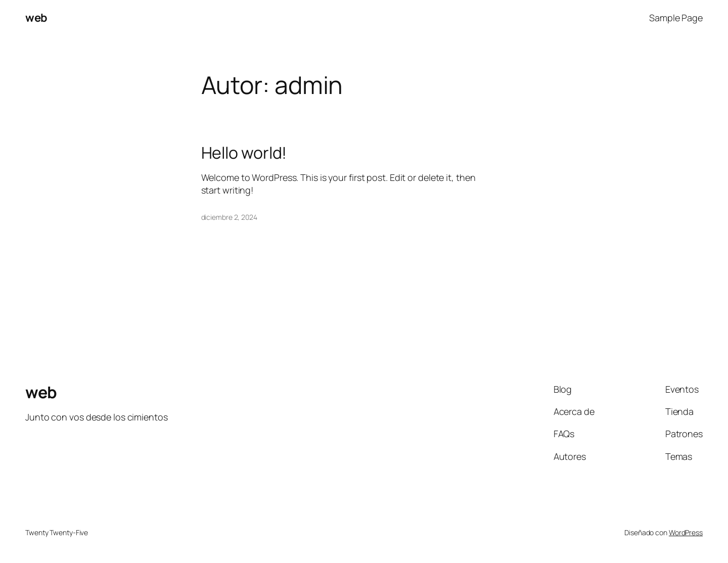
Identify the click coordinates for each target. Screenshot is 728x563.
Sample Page (676, 18)
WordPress (686, 532)
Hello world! (244, 153)
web (36, 18)
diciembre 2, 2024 (229, 217)
